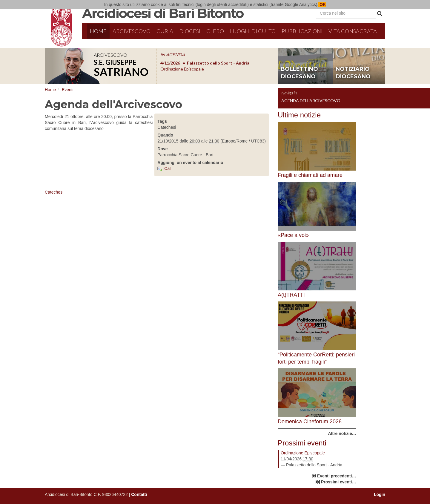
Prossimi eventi (302, 443)
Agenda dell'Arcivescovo (311, 101)
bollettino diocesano (299, 73)
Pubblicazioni (302, 31)
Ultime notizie (299, 115)
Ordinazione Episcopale (303, 453)
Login (380, 494)
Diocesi (190, 31)
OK (322, 4)
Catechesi (54, 192)
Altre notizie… (342, 433)
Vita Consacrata (353, 31)
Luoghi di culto (253, 31)
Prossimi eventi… (339, 482)
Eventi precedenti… (337, 476)
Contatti (139, 494)
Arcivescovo (132, 31)
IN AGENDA (173, 55)
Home (98, 31)
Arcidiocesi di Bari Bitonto (163, 13)
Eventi (68, 90)
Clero (215, 31)
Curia (165, 31)
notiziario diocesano (353, 73)
